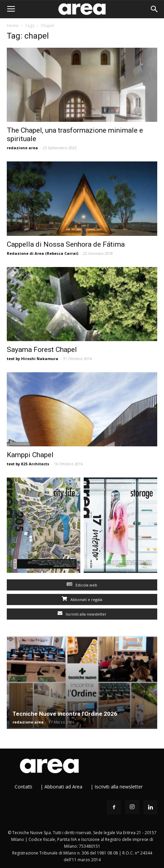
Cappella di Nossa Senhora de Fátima (66, 244)
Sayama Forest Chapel (42, 350)
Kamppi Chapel (30, 455)
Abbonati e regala (82, 599)
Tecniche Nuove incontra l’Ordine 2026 (65, 714)
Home (13, 26)
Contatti (23, 787)
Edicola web (82, 585)
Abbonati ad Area (63, 787)
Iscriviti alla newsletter (82, 614)
